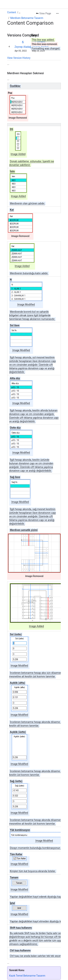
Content (12, 12)
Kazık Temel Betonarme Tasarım (27, 976)
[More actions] (57, 13)
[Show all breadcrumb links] (19, 12)
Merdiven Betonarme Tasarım (27, 18)
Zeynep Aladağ (23, 47)
